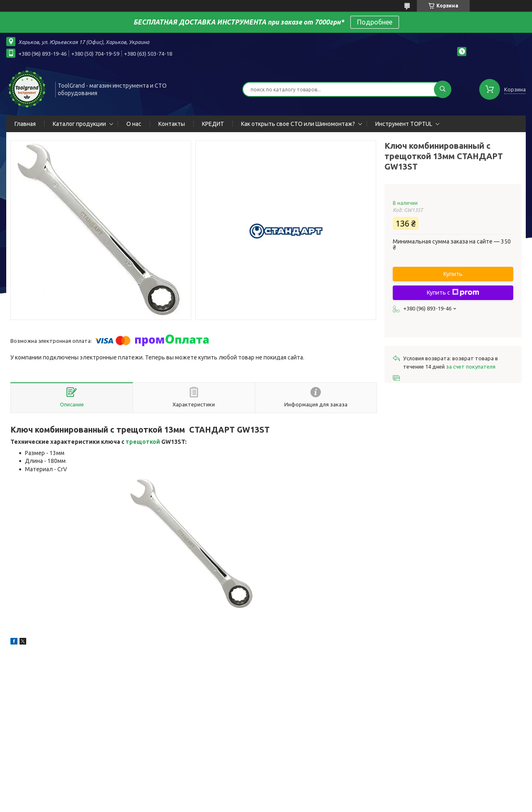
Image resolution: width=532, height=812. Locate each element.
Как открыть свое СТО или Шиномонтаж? (298, 124)
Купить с (453, 293)
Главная (25, 124)
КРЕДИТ (213, 124)
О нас (134, 124)
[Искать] (443, 89)
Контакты (172, 124)
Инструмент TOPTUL (404, 124)
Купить (453, 274)
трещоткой (143, 442)
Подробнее (375, 22)
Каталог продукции (79, 124)
